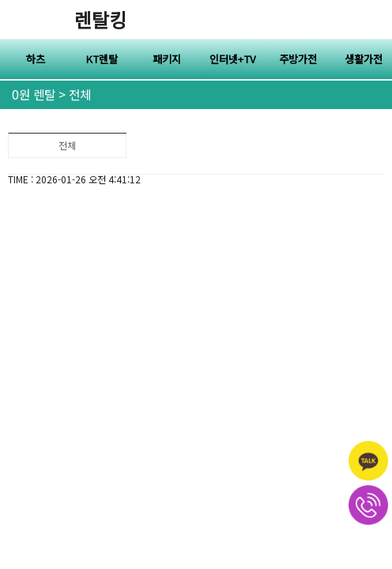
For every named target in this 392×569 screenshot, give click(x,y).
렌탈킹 (100, 19)
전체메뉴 (372, 20)
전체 (67, 145)
